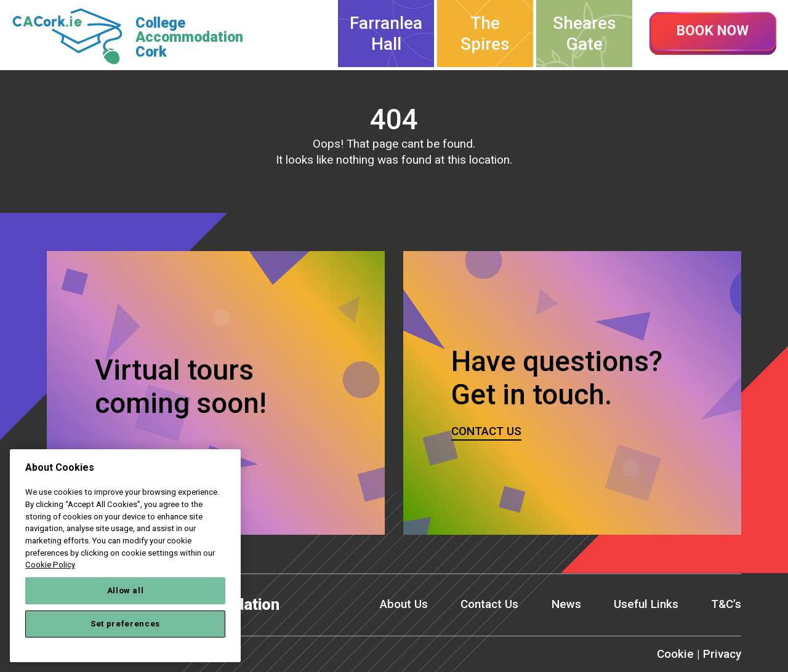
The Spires (485, 34)
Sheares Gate (585, 34)
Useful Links (646, 604)
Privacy (722, 654)
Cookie (675, 654)
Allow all (126, 590)
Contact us (486, 431)
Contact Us (489, 604)
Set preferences (125, 624)
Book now (713, 34)
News (566, 604)
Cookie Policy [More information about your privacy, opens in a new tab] (50, 565)
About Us (404, 604)
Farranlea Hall (386, 34)
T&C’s (726, 604)
